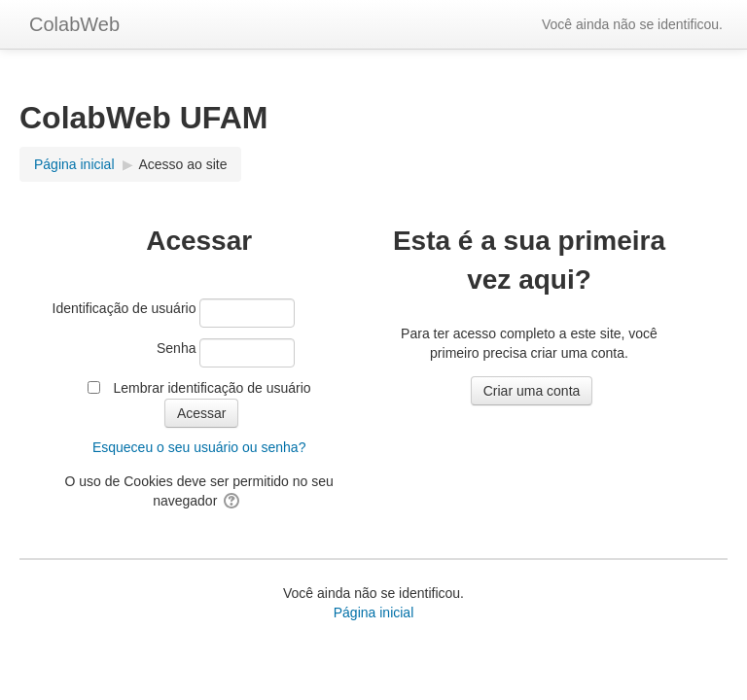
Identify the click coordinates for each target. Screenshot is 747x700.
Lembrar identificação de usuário (212, 388)
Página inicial (374, 612)
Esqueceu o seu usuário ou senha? (199, 447)
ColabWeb (74, 24)
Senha (176, 348)
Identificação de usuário (124, 308)
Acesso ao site (182, 164)
